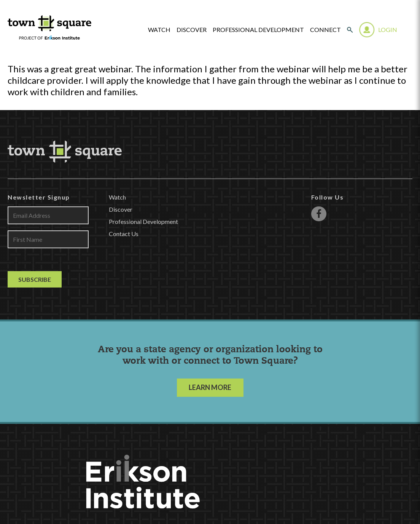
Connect (325, 30)
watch (159, 30)
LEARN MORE (210, 387)
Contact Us (124, 234)
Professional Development (258, 30)
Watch (117, 197)
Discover (192, 30)
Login (388, 30)
